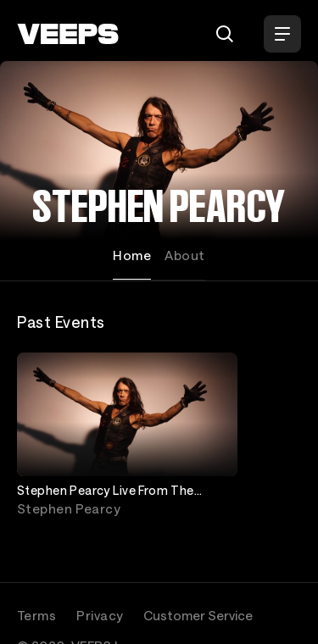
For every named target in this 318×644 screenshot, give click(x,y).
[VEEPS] (68, 34)
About (184, 255)
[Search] (225, 34)
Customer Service (198, 615)
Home (132, 255)
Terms (36, 615)
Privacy (100, 615)
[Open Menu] (282, 34)
